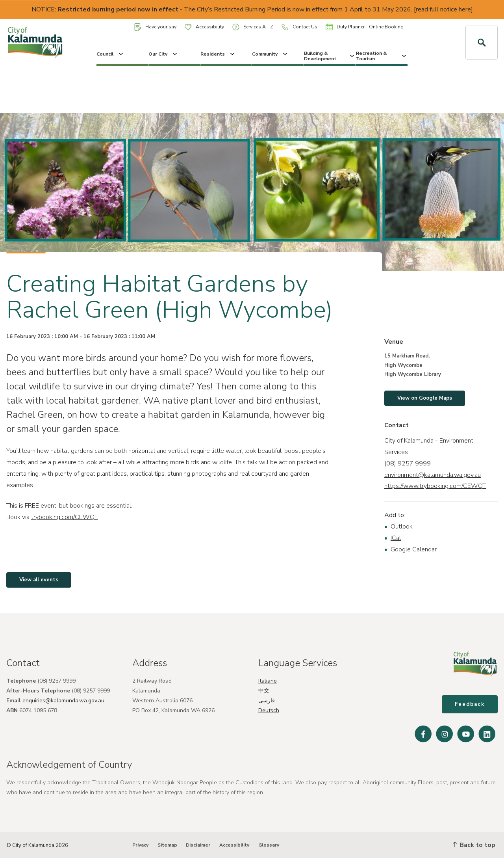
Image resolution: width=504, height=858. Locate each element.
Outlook (402, 527)
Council (110, 54)
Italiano (268, 681)
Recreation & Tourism (382, 56)
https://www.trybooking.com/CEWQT (435, 486)
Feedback (470, 704)
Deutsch (269, 710)
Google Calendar (414, 549)
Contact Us (299, 27)
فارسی (267, 701)
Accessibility (204, 27)
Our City (163, 54)
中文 (264, 691)
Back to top (474, 845)
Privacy (140, 845)
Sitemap (167, 845)
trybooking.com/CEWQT (64, 517)
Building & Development (330, 56)
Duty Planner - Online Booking (365, 27)
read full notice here (443, 9)
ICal (396, 538)
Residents (218, 54)
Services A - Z (253, 27)
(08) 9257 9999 (408, 463)
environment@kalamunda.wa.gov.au (433, 475)
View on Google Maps (425, 398)
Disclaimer (198, 845)
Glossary (269, 845)
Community (270, 54)
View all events (39, 580)
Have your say (155, 27)
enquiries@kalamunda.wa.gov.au (63, 701)
